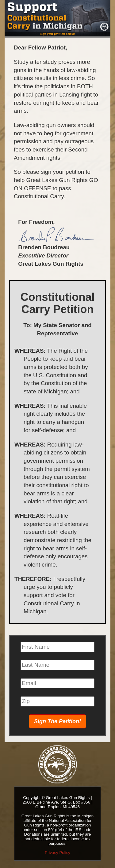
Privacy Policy (57, 853)
